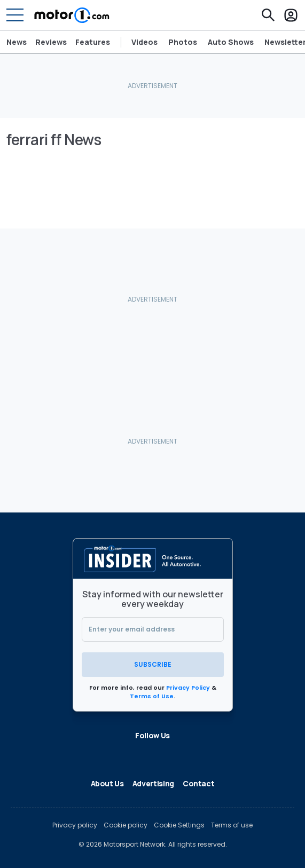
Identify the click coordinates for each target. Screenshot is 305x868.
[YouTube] (195, 754)
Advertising (153, 783)
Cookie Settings (179, 825)
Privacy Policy (188, 688)
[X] (110, 754)
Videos (144, 42)
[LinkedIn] (127, 754)
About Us (107, 783)
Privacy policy (75, 825)
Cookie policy (126, 825)
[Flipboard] (144, 754)
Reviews (51, 42)
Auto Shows (231, 42)
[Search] (268, 15)
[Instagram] (178, 754)
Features (93, 42)
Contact (199, 783)
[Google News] (161, 754)
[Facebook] (93, 754)
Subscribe (153, 664)
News (17, 42)
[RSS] (213, 754)
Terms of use (232, 825)
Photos (183, 42)
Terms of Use (152, 696)
